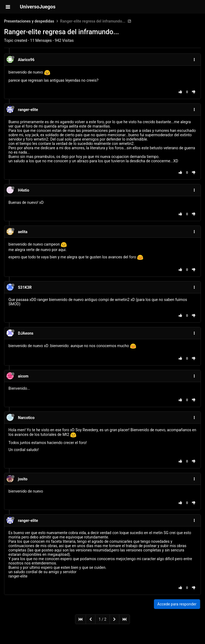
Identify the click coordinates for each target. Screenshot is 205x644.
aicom (23, 376)
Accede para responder (177, 604)
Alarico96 (26, 60)
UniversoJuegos (38, 7)
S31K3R (25, 287)
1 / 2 (102, 619)
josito (23, 479)
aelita (23, 232)
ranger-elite (28, 110)
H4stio (24, 190)
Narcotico (26, 418)
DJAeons (26, 333)
